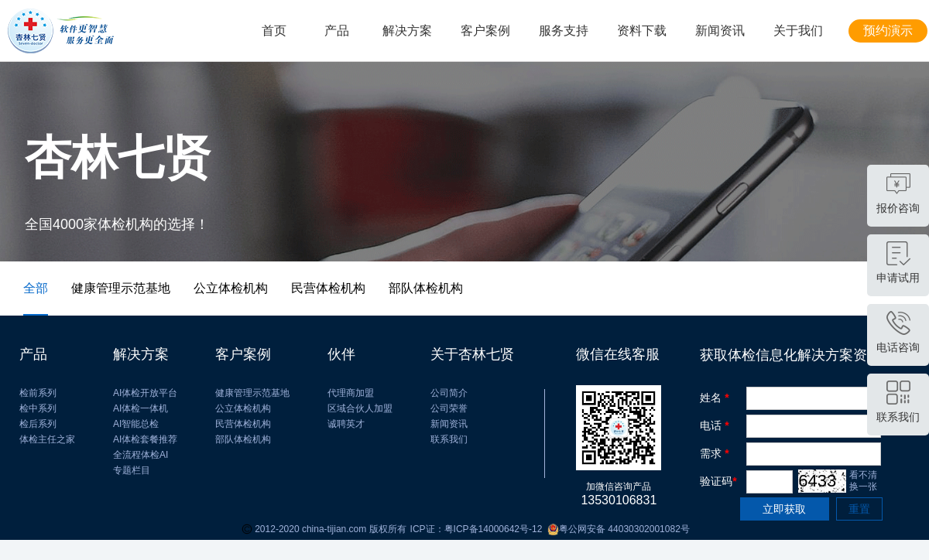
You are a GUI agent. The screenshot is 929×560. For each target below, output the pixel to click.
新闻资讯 (720, 31)
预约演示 (888, 31)
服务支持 (564, 31)
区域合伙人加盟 (360, 408)
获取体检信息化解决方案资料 (790, 355)
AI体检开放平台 (145, 393)
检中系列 (38, 408)
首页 (274, 31)
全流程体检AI (141, 455)
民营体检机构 (243, 424)
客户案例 (485, 31)
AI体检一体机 (141, 408)
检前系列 (38, 393)
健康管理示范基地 (252, 393)
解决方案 (407, 31)
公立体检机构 (243, 408)
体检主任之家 (47, 439)
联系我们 (449, 439)
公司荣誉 (449, 408)
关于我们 (798, 31)
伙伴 (341, 354)
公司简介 (449, 393)
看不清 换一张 (863, 481)
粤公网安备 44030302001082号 (615, 529)
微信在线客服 (618, 354)
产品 (337, 31)
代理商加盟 (351, 393)
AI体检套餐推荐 (145, 439)
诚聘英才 (346, 424)
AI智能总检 (136, 424)
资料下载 (642, 31)
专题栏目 (132, 470)
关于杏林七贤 (472, 354)
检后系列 (38, 424)
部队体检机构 (243, 439)
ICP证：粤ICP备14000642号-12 (476, 529)
